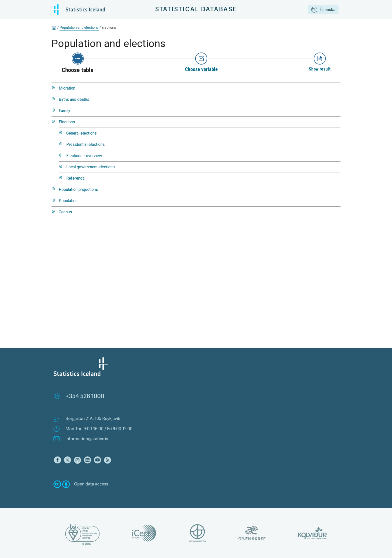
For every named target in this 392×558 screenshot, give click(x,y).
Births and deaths (74, 99)
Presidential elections (85, 144)
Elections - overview (84, 156)
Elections (109, 28)
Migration (67, 88)
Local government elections (90, 167)
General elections (81, 133)
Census (65, 212)
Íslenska (323, 10)
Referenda (75, 178)
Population (68, 201)
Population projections (78, 189)
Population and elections (79, 28)
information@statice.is (87, 439)
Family (64, 111)
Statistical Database (196, 9)
